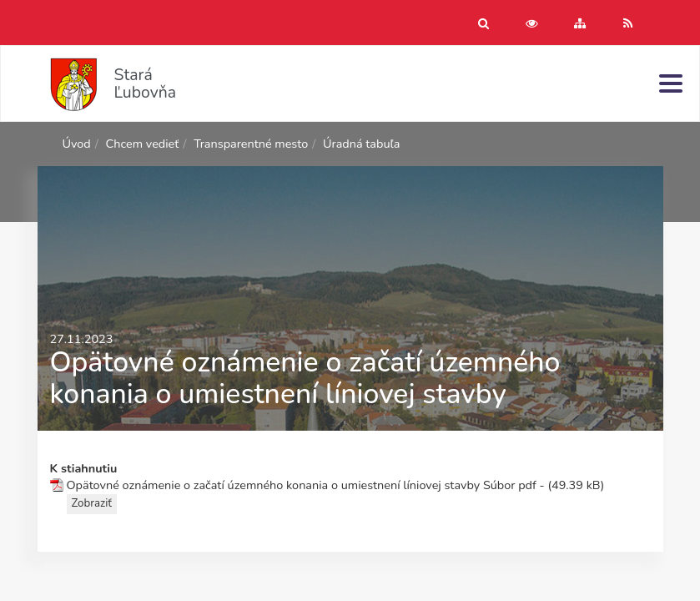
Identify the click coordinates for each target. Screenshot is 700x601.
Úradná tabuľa (361, 144)
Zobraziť (92, 503)
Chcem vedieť (143, 144)
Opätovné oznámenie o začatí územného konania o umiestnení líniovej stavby (274, 485)
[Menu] (671, 83)
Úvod (77, 144)
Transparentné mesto (251, 144)
